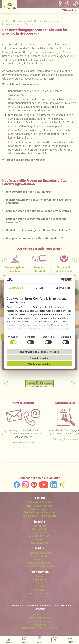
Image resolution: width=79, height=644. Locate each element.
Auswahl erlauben (39, 358)
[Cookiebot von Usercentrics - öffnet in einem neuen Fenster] (59, 279)
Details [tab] (39, 288)
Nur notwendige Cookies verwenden (39, 352)
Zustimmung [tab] (16, 288)
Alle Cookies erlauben (40, 364)
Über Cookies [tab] (63, 288)
